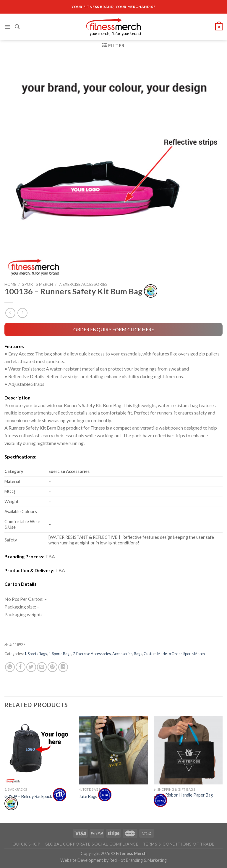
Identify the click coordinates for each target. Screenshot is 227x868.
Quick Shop (26, 844)
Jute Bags (95, 796)
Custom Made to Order (163, 654)
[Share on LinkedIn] (63, 667)
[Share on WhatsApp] (10, 667)
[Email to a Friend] (42, 667)
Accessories (122, 654)
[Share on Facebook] (21, 667)
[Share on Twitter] (31, 667)
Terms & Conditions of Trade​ (179, 844)
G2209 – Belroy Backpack (35, 801)
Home (10, 284)
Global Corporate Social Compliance (92, 844)
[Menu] (8, 27)
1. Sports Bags (36, 654)
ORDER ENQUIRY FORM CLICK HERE (114, 329)
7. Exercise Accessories (83, 284)
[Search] (17, 27)
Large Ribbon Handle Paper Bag (183, 798)
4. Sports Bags (60, 654)
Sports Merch (37, 284)
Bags (138, 654)
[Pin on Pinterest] (52, 667)
